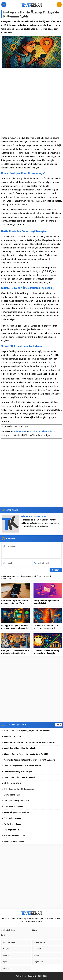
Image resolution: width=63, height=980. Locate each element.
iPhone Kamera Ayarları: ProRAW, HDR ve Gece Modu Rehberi (29, 742)
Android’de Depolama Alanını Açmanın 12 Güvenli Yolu (15, 602)
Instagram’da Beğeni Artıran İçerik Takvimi (46, 602)
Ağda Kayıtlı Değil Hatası (13, 842)
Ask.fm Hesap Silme (11, 795)
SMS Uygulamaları (10, 830)
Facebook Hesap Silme (12, 807)
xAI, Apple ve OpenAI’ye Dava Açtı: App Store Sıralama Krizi (15, 627)
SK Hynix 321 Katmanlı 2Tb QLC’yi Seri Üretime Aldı (46, 627)
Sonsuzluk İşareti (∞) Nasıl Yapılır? (17, 812)
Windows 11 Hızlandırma (13, 737)
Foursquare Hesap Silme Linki (15, 801)
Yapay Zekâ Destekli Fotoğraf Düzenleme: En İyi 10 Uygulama (29, 760)
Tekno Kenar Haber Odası (34, 516)
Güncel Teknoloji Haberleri (41, 431)
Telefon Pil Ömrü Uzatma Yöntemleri (18, 777)
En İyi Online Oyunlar (12, 818)
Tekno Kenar (20, 431)
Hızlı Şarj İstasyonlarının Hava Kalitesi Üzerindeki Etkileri (15, 652)
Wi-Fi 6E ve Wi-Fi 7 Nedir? (14, 783)
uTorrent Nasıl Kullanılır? (13, 836)
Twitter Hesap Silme (11, 824)
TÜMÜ (58, 725)
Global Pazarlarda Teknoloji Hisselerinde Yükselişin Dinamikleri (46, 653)
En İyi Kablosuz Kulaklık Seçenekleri (18, 789)
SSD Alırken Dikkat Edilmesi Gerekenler (19, 748)
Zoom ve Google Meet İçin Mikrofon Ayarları (22, 766)
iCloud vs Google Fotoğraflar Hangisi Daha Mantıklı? (25, 754)
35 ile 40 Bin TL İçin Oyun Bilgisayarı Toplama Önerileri (26, 731)
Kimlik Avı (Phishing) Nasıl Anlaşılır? (18, 772)
